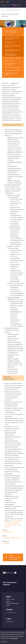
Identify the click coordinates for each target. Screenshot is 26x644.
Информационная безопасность (10, 64)
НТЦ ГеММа (6, 544)
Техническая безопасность (13, 68)
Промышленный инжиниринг (13, 58)
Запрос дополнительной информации (14, 557)
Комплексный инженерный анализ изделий (12, 50)
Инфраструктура (10, 61)
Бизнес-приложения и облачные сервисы (11, 31)
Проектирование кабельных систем (13, 46)
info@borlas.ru (10, 621)
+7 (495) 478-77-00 (6, 5)
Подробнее (14, 638)
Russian (13, 5)
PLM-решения (9, 35)
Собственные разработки (12, 70)
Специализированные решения (11, 74)
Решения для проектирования (12, 538)
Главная (3, 10)
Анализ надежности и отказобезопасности (11, 55)
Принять (4, 642)
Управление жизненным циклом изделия (12, 38)
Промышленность (8, 532)
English (16, 5)
